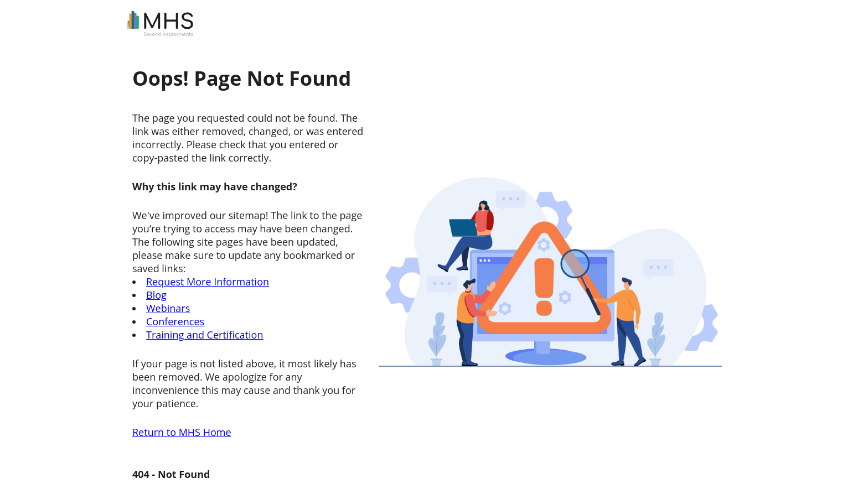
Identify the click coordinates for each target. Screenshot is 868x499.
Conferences (175, 321)
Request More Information (208, 282)
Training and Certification (205, 335)
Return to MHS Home (182, 432)
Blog (156, 295)
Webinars (168, 308)
